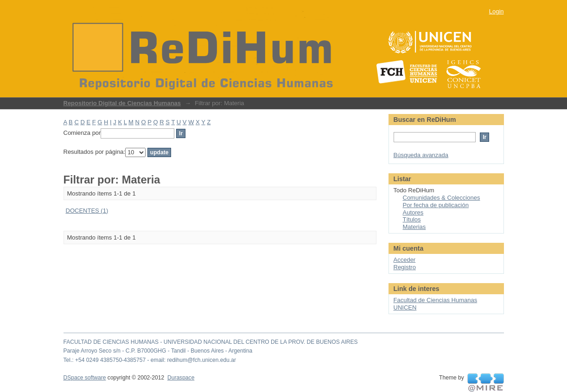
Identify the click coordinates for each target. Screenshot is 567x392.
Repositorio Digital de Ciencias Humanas (122, 103)
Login (497, 11)
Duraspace (181, 378)
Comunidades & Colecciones (442, 198)
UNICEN (405, 307)
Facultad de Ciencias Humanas (436, 300)
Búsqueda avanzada (421, 155)
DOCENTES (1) (87, 211)
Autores (413, 212)
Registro (405, 267)
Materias (414, 227)
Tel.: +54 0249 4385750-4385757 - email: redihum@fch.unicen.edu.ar (150, 360)
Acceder (405, 260)
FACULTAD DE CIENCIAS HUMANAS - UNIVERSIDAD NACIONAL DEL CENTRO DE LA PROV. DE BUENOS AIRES (211, 342)
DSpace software (85, 378)
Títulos (412, 219)
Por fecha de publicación (436, 205)
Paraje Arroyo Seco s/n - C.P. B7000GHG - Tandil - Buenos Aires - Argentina (158, 351)
